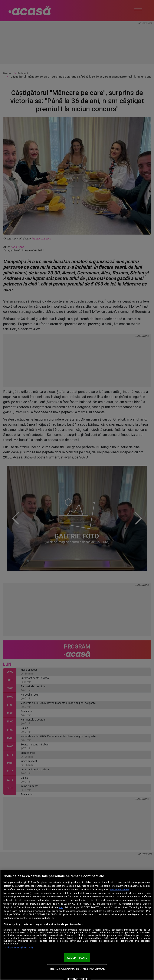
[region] (77, 925)
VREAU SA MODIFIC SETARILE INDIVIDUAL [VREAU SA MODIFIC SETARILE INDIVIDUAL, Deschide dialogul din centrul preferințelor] (77, 969)
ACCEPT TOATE (77, 958)
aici (61, 907)
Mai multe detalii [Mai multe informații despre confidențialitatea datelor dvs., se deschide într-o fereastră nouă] (119, 890)
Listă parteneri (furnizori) (18, 948)
